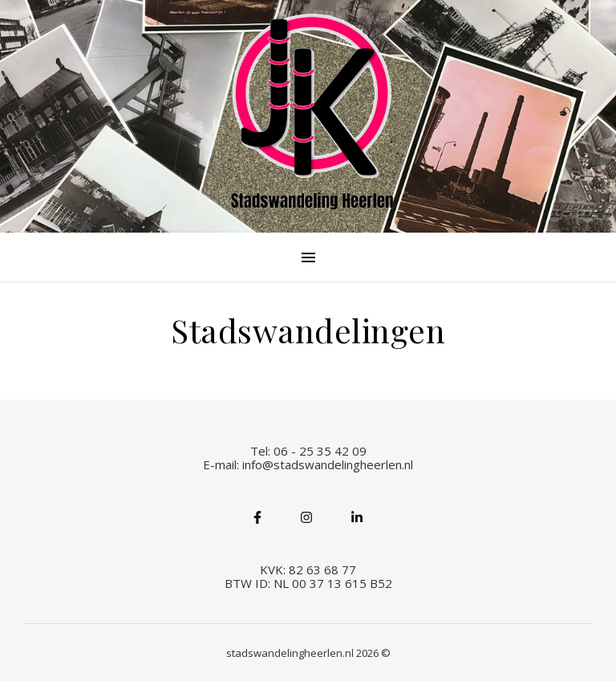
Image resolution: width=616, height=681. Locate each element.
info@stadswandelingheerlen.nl (328, 464)
